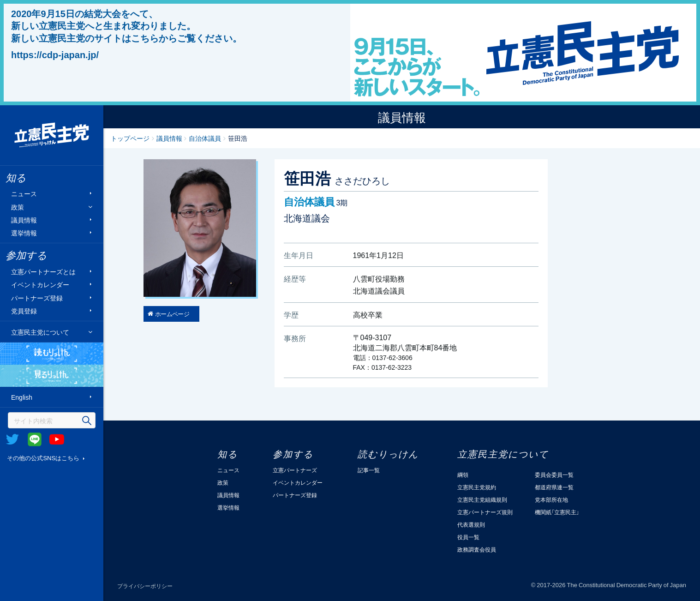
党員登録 (24, 311)
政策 (18, 207)
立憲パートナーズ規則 (485, 512)
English (22, 397)
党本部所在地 (551, 499)
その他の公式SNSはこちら (43, 458)
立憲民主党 (52, 135)
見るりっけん (52, 376)
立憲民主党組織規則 (482, 499)
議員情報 (24, 219)
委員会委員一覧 (554, 475)
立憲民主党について (40, 332)
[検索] (52, 420)
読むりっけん (52, 354)
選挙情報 (24, 233)
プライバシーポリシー (145, 586)
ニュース (24, 194)
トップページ (130, 138)
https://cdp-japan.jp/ (55, 54)
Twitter (12, 439)
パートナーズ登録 (37, 297)
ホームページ (172, 314)
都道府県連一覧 (554, 487)
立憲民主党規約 (477, 487)
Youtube (57, 439)
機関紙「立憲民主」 (557, 512)
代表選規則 (471, 524)
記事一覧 (369, 470)
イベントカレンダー (40, 285)
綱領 (463, 475)
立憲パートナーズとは (43, 272)
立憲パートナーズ (295, 470)
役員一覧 (468, 537)
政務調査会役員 (477, 549)
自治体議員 (205, 138)
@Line (35, 439)
